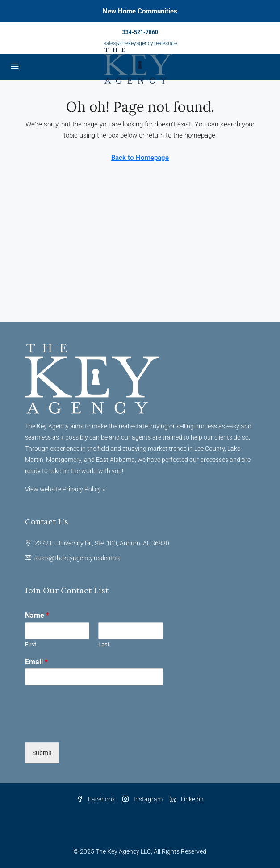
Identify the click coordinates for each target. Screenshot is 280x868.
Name (37, 615)
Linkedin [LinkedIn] (187, 799)
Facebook (96, 799)
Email (36, 662)
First (31, 644)
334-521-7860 (140, 32)
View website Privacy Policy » (65, 489)
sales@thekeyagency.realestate (140, 43)
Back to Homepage (140, 158)
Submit (42, 753)
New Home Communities (140, 11)
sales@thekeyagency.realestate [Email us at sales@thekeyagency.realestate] (78, 558)
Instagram (142, 799)
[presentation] (93, 728)
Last (104, 644)
